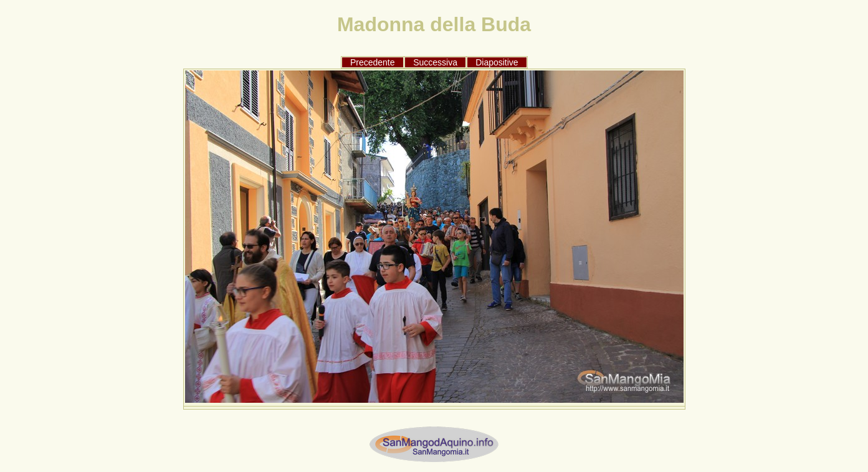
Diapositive (497, 62)
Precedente (373, 62)
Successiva (435, 62)
